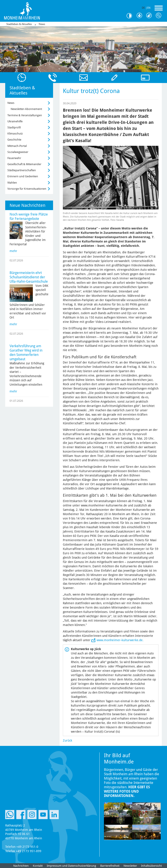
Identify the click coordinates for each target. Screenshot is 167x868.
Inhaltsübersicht (151, 866)
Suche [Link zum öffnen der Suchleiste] (160, 16)
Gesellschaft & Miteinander (24, 164)
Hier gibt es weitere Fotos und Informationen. (127, 791)
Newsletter (130, 866)
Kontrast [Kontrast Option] (131, 16)
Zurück (68, 740)
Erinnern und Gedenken (23, 176)
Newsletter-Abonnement (26, 109)
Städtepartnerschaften (22, 170)
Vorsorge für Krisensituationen (27, 189)
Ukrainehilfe (15, 121)
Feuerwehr (14, 158)
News (42, 24)
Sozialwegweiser (18, 152)
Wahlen (12, 183)
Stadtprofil (14, 127)
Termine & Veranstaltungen (25, 115)
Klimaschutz (15, 134)
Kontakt (38, 866)
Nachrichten (21, 866)
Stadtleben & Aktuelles (19, 24)
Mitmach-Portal (17, 146)
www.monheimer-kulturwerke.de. (120, 640)
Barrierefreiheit (110, 866)
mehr (13, 251)
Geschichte (14, 140)
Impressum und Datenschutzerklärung (71, 866)
